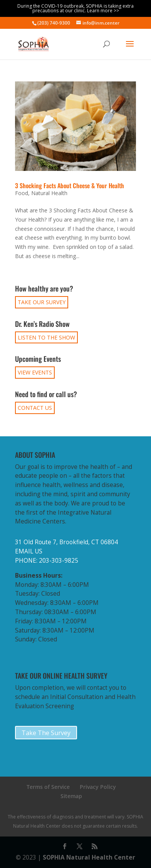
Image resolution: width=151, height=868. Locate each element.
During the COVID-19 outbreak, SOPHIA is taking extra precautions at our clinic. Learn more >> (75, 8)
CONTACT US (35, 408)
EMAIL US (29, 551)
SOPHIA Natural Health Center (89, 857)
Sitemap (71, 796)
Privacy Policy (98, 787)
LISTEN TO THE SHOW (46, 337)
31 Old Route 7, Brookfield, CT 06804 (66, 542)
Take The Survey (46, 733)
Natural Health (49, 193)
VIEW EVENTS (35, 372)
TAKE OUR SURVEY (42, 302)
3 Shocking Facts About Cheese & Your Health (70, 186)
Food (22, 193)
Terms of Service (48, 787)
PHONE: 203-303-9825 (47, 561)
